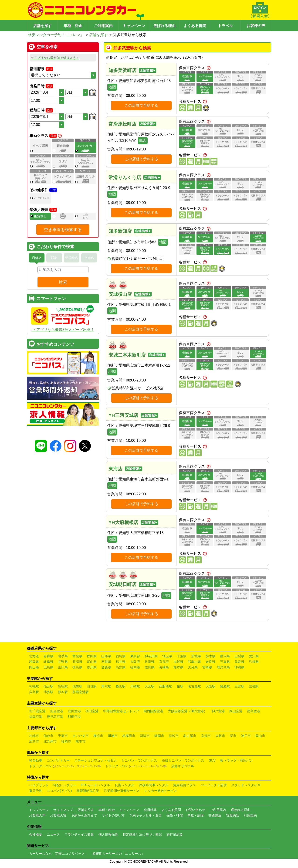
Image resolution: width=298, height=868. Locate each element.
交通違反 (215, 815)
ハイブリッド (39, 785)
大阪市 (220, 736)
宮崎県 (207, 667)
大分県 (193, 667)
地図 (112, 87)
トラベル (225, 26)
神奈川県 (151, 656)
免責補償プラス (184, 785)
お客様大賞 (58, 815)
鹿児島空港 (55, 717)
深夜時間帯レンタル (154, 785)
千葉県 (182, 656)
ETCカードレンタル (95, 785)
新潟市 (145, 736)
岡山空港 (236, 711)
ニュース (53, 834)
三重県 (225, 662)
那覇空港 (74, 717)
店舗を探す (42, 26)
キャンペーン (134, 26)
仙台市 (48, 736)
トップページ (39, 810)
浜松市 (174, 736)
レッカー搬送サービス (161, 791)
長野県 (63, 662)
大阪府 (135, 662)
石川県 (106, 662)
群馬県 (225, 656)
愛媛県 (106, 667)
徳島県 (77, 667)
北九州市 (50, 741)
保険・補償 (175, 815)
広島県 (48, 667)
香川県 (92, 667)
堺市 (233, 736)
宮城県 (77, 656)
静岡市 (159, 736)
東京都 (135, 656)
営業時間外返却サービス (122, 791)
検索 (63, 282)
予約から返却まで (84, 815)
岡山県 (34, 667)
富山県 (92, 662)
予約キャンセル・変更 (146, 815)
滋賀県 (178, 662)
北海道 (34, 656)
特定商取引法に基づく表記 (142, 834)
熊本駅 (63, 692)
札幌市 (34, 736)
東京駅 (106, 686)
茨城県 (196, 656)
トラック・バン (65, 766)
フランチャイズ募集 (79, 834)
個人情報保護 (108, 834)
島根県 (254, 662)
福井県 (121, 662)
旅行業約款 (175, 834)
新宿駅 (63, 686)
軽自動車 (36, 760)
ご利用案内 (103, 26)
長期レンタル (125, 785)
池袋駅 (77, 686)
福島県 (121, 656)
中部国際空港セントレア (121, 711)
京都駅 (254, 686)
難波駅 (225, 686)
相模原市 (129, 736)
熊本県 (178, 667)
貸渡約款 (233, 815)
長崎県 (164, 667)
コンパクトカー (58, 760)
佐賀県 (149, 667)
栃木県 (210, 656)
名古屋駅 (194, 686)
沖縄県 (239, 667)
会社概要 (36, 834)
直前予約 (36, 791)
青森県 (48, 656)
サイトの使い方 (113, 815)
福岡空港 (36, 717)
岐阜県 (48, 662)
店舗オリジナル (183, 766)
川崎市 (113, 736)
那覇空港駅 (81, 692)
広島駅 (34, 692)
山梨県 (239, 656)
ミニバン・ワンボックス (139, 760)
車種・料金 (73, 26)
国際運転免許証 (88, 791)
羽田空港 (92, 711)
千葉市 (63, 736)
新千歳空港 (37, 711)
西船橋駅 (166, 686)
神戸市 (246, 736)
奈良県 (210, 662)
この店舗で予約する (141, 105)
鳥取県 (239, 662)
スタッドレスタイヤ (246, 785)
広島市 (34, 741)
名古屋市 (190, 736)
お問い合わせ (195, 810)
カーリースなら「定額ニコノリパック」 (58, 854)
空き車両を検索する (63, 230)
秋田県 (92, 656)
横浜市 (98, 736)
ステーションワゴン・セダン (95, 760)
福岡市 (66, 741)
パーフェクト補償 (213, 785)
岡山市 (260, 736)
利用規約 (250, 815)
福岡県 (135, 667)
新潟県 (77, 662)
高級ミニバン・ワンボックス (183, 760)
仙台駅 (48, 686)
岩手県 (63, 656)
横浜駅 (121, 686)
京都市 (206, 736)
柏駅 (180, 686)
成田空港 (74, 711)
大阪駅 (210, 686)
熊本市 (81, 741)
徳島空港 (254, 711)
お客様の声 (256, 26)
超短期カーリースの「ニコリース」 (119, 854)
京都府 (164, 662)
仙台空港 (57, 711)
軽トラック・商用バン (237, 760)
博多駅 (48, 692)
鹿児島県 (223, 667)
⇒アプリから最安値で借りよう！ (55, 58)
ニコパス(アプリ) (59, 791)
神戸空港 (218, 711)
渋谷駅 (92, 686)
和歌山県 (194, 662)
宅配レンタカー (65, 785)
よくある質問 (195, 26)
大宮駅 (149, 686)
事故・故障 (196, 815)
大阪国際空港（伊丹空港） (187, 711)
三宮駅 (239, 686)
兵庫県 (149, 662)
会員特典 (150, 810)
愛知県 (254, 656)
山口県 (63, 667)
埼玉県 (167, 656)
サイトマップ (63, 810)
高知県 (121, 667)
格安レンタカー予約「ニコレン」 (56, 35)
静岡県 (34, 662)
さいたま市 (81, 736)
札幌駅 (34, 686)
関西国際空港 (153, 711)
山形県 (106, 656)
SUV (212, 760)
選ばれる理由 (164, 26)
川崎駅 (135, 686)
